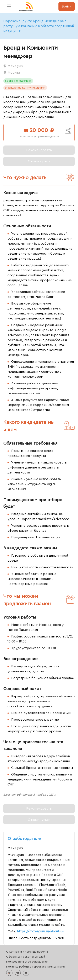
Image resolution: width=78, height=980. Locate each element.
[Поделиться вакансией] (68, 130)
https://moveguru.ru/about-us (40, 931)
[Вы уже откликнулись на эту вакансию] (39, 161)
